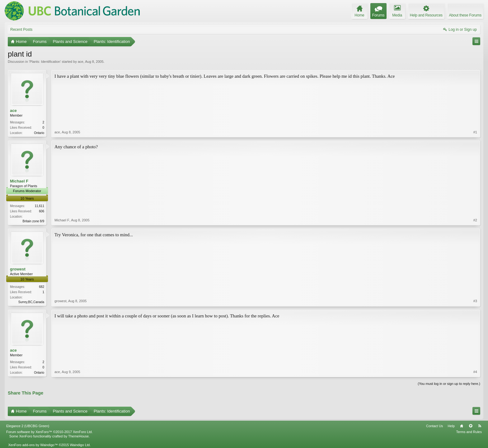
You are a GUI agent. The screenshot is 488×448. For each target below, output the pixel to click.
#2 (475, 220)
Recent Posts (21, 30)
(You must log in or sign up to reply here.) (449, 384)
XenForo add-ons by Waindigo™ (33, 445)
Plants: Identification (45, 62)
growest (18, 269)
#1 (475, 132)
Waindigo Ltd (80, 445)
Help (451, 426)
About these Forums (465, 15)
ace (81, 62)
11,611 (39, 206)
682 (42, 287)
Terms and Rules (469, 432)
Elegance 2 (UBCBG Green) (28, 426)
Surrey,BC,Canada (31, 302)
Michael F (19, 181)
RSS (480, 426)
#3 (475, 301)
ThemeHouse (78, 436)
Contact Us (434, 426)
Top (471, 426)
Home (462, 426)
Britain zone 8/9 (34, 221)
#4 (475, 372)
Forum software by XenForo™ (49, 432)
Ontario (39, 133)
